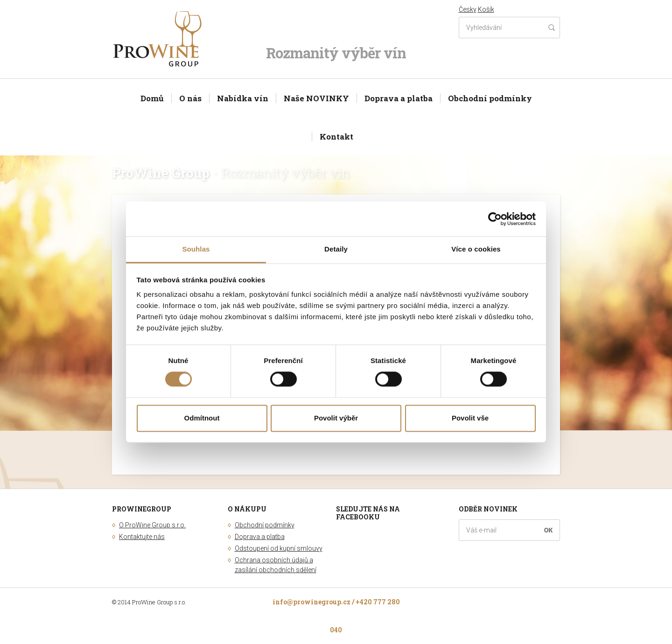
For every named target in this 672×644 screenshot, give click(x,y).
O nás (190, 98)
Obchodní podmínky (490, 98)
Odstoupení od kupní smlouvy (279, 548)
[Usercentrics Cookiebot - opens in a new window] (495, 219)
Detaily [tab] (336, 249)
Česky (468, 9)
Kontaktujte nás (142, 537)
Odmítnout (202, 418)
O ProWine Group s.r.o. (152, 525)
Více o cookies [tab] (476, 249)
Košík (486, 9)
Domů (152, 98)
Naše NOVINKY (316, 98)
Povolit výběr (336, 418)
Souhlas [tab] (196, 249)
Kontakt (336, 136)
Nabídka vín (243, 98)
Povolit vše (470, 418)
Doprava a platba (399, 98)
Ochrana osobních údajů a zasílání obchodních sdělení (276, 565)
